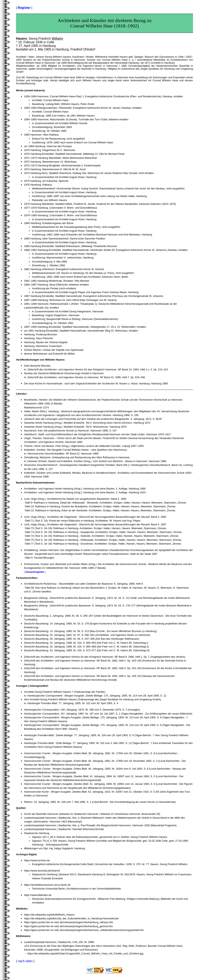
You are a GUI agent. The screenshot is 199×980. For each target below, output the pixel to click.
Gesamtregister (35, 572)
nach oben (25, 961)
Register (24, 8)
